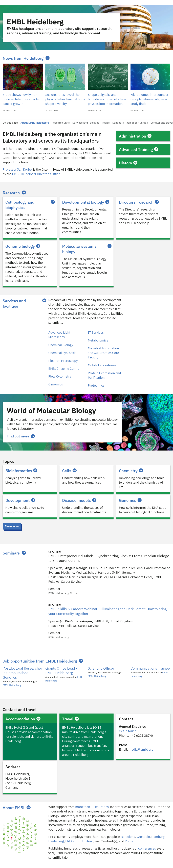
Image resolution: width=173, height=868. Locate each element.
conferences (147, 849)
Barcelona (128, 837)
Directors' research (139, 202)
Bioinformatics (21, 471)
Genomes (130, 500)
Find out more (21, 436)
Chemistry (131, 471)
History (128, 163)
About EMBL (17, 808)
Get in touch (128, 731)
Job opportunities (137, 123)
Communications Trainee (150, 669)
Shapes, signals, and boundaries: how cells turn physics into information (107, 99)
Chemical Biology (61, 345)
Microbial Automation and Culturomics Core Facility (103, 353)
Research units (61, 123)
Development (20, 500)
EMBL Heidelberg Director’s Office (36, 174)
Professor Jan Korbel (18, 170)
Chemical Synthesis (62, 353)
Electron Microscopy (63, 361)
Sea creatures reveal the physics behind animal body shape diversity (65, 99)
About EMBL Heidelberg (35, 123)
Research (11, 193)
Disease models (79, 500)
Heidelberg (56, 841)
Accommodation (23, 719)
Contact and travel (162, 123)
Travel (70, 719)
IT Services (96, 333)
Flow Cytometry (60, 377)
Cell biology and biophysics (30, 205)
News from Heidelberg (23, 58)
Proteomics (96, 386)
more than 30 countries (92, 807)
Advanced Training (139, 149)
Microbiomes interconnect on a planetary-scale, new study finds (149, 99)
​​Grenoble (143, 837)
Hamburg (158, 837)
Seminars (118, 123)
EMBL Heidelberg (12, 685)
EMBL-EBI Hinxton (79, 841)
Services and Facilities (86, 123)
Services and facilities (14, 303)
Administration (135, 136)
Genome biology (23, 246)
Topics (106, 123)
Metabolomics (98, 341)
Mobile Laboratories (102, 365)
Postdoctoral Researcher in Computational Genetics (22, 673)
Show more (12, 526)
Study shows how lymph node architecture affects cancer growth (21, 99)
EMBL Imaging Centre (64, 369)
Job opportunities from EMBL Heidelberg (40, 661)
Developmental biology (86, 202)
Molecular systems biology (86, 249)
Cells (69, 471)
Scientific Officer (101, 669)
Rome (129, 841)
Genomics (56, 385)
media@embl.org (141, 750)
